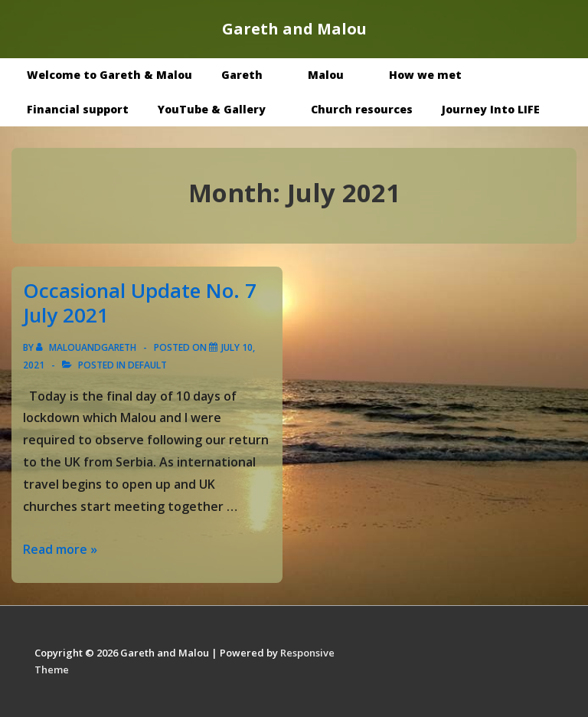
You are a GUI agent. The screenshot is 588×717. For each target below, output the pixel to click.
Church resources (362, 109)
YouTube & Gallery (223, 109)
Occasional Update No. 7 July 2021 (140, 303)
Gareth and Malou (294, 29)
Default (147, 365)
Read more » (60, 549)
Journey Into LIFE (491, 109)
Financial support (78, 109)
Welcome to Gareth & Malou (109, 75)
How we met (436, 75)
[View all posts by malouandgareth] (87, 347)
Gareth (253, 75)
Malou (337, 75)
